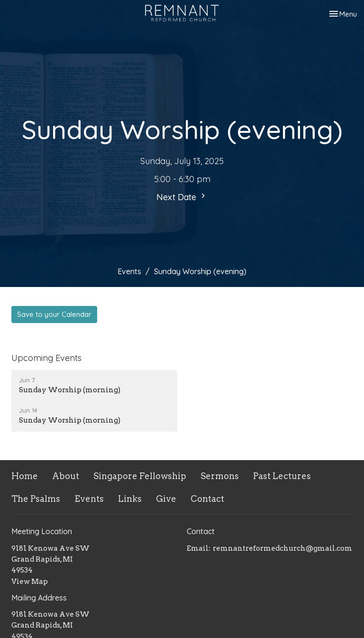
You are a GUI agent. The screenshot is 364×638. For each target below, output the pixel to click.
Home (25, 476)
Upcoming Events (46, 358)
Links (130, 499)
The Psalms (36, 499)
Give (166, 499)
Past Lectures (282, 476)
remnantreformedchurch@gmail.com (282, 548)
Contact (207, 499)
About (66, 476)
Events (129, 271)
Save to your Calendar (54, 314)
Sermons (220, 476)
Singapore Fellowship (140, 476)
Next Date (182, 197)
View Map (30, 582)
